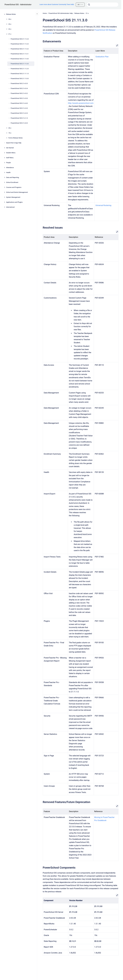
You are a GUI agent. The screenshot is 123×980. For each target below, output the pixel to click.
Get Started (10, 148)
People (8, 163)
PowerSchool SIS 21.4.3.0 (19, 108)
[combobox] (102, 5)
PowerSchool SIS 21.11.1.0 (20, 74)
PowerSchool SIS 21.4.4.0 (19, 103)
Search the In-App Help (14, 143)
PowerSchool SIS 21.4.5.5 (19, 83)
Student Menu (11, 153)
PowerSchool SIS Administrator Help (61, 13)
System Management (13, 197)
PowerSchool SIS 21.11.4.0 (20, 59)
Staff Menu (10, 158)
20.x (10, 128)
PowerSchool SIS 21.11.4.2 (20, 49)
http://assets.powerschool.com (81, 103)
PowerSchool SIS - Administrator (18, 5)
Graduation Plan (102, 57)
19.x (10, 133)
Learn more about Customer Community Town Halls (57, 4)
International (10, 207)
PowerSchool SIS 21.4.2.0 (19, 113)
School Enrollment (12, 182)
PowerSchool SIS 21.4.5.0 (19, 98)
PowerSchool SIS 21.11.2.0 (20, 69)
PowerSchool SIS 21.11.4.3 (20, 44)
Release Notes (11, 14)
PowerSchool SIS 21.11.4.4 (20, 39)
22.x (10, 29)
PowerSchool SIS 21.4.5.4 (19, 88)
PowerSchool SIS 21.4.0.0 (19, 123)
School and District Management (17, 192)
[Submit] (89, 5)
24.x (10, 19)
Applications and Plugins (14, 202)
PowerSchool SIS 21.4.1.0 (19, 118)
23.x (10, 24)
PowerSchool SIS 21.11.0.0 (20, 79)
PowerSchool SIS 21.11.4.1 (20, 54)
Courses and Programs (14, 187)
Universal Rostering (103, 205)
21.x (10, 34)
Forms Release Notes (16, 138)
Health (8, 172)
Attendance (10, 168)
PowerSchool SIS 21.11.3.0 (20, 64)
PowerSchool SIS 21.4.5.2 (19, 93)
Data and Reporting (13, 177)
